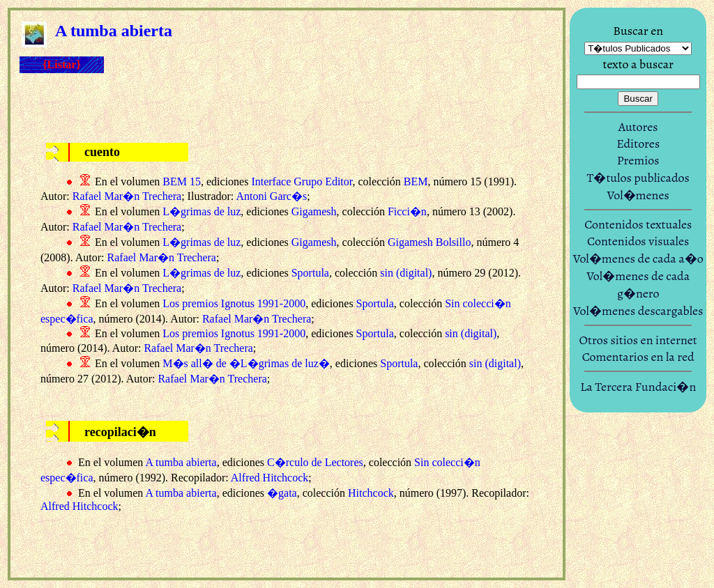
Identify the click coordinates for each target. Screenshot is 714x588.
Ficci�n (407, 211)
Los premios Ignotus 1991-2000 (234, 303)
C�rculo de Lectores (315, 462)
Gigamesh (314, 211)
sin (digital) (406, 273)
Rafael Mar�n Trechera (127, 196)
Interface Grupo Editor (302, 181)
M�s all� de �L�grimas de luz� (246, 363)
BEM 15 (182, 181)
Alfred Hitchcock (270, 478)
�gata (282, 493)
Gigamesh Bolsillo (430, 242)
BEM (416, 181)
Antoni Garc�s (271, 196)
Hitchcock (371, 493)
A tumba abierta (181, 462)
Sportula (310, 273)
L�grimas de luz (202, 211)
